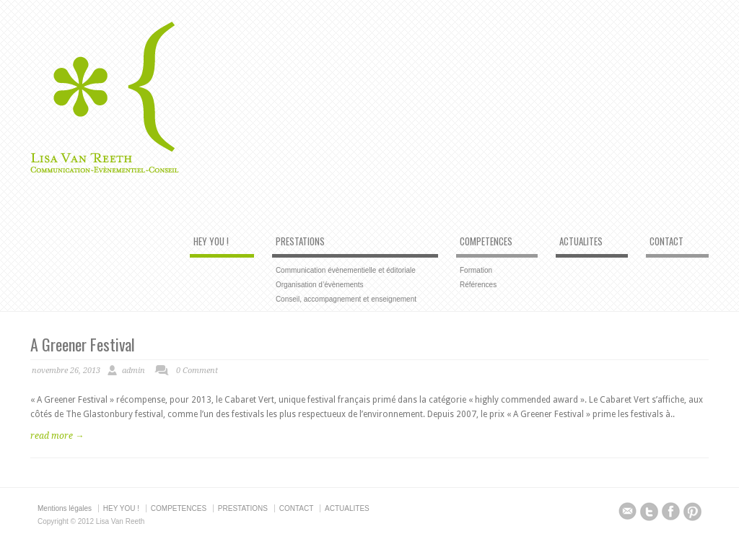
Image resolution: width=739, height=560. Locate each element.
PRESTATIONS (300, 242)
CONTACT (666, 242)
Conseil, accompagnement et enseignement (346, 299)
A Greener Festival (83, 344)
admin (134, 371)
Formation (476, 270)
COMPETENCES (486, 242)
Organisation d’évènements (320, 285)
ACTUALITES (581, 242)
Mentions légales (65, 508)
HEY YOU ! (211, 242)
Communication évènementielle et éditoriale (346, 270)
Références (478, 285)
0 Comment (197, 371)
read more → (57, 436)
